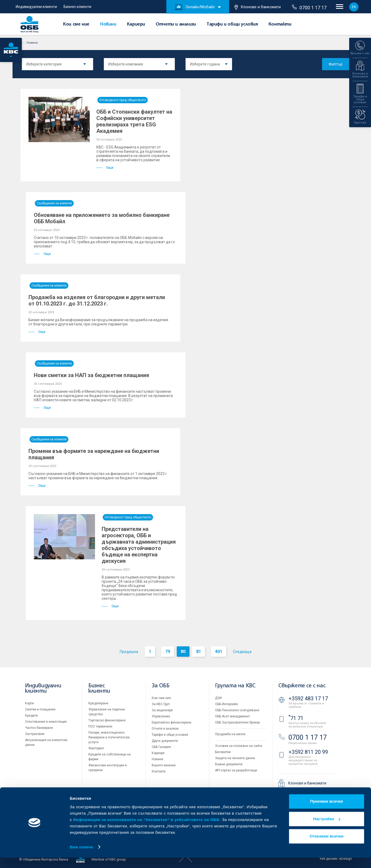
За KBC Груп (161, 704)
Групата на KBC (235, 686)
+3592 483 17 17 (308, 698)
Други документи (165, 741)
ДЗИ (218, 698)
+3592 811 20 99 (308, 752)
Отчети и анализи (176, 24)
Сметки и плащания (40, 709)
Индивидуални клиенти (36, 7)
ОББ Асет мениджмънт (232, 716)
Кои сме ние (76, 24)
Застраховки (35, 734)
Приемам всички (327, 812)
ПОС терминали (100, 726)
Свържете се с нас (302, 686)
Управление (161, 716)
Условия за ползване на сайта (239, 746)
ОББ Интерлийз (226, 704)
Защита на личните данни (235, 758)
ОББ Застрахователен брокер (237, 722)
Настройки (327, 829)
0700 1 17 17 (309, 7)
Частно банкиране (39, 728)
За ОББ (161, 686)
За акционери (162, 710)
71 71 (296, 718)
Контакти (280, 24)
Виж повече (81, 857)
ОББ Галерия (161, 747)
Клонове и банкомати (258, 7)
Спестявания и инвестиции (46, 722)
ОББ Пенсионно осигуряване (237, 710)
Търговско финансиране (107, 720)
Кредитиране (98, 703)
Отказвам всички (327, 847)
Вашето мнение (164, 765)
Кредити (31, 716)
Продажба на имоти (230, 734)
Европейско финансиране (172, 722)
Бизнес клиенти (77, 7)
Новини (108, 24)
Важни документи (229, 764)
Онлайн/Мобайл (195, 7)
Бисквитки (223, 752)
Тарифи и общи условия (232, 24)
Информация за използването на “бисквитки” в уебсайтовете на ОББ (146, 830)
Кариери (136, 24)
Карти (29, 703)
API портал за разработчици (236, 770)
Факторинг (96, 748)
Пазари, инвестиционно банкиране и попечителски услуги (109, 737)
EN (354, 7)
